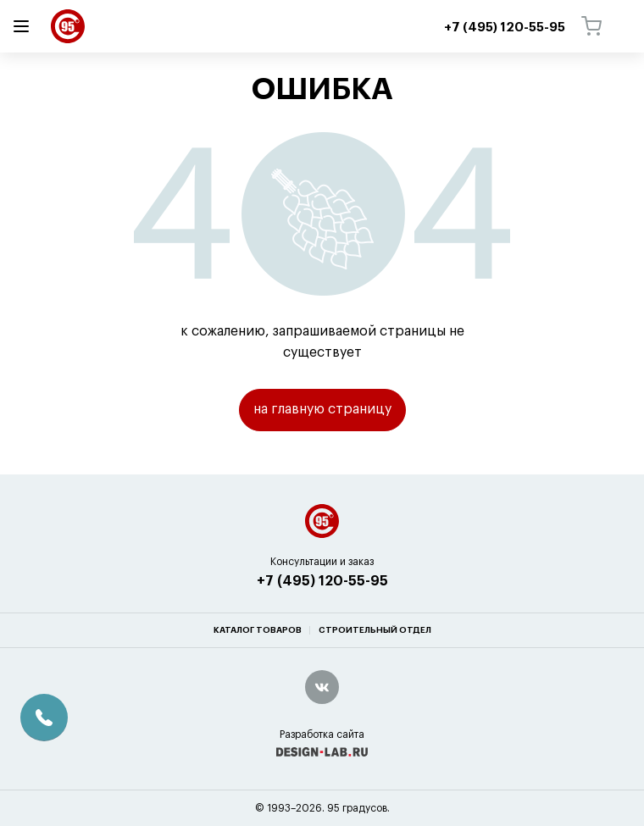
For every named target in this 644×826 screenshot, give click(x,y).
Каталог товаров (258, 630)
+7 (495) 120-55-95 (322, 581)
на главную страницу (322, 409)
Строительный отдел (375, 630)
